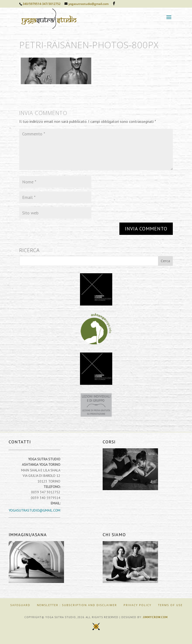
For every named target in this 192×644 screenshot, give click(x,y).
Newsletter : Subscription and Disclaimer (77, 605)
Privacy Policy (137, 605)
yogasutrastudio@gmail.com (34, 510)
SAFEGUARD (20, 605)
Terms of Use (170, 605)
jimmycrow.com (155, 617)
